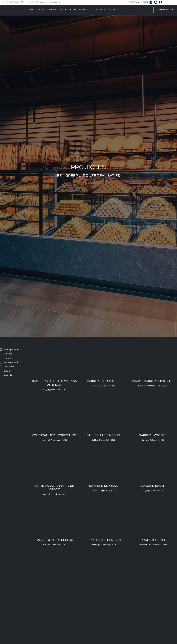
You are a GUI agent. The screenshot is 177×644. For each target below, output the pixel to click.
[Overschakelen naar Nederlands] (168, 2)
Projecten (100, 10)
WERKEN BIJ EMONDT (139, 2)
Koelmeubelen (68, 10)
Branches (85, 10)
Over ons (114, 10)
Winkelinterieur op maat (43, 10)
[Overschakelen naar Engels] (173, 2)
